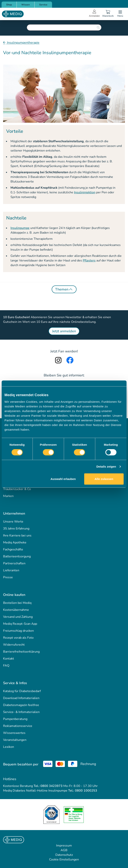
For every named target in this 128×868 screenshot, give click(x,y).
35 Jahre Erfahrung (16, 529)
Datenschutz (64, 855)
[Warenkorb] (108, 14)
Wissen (26, 5)
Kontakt (9, 659)
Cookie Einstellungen (64, 859)
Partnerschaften (14, 563)
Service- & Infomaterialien (21, 712)
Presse (8, 577)
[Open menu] (120, 14)
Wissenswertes (14, 733)
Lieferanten (11, 570)
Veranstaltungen (15, 740)
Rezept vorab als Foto (18, 638)
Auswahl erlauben (63, 479)
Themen (64, 289)
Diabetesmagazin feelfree (21, 705)
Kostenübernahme (16, 610)
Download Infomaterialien (21, 698)
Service (43, 5)
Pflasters (89, 260)
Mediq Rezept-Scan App (20, 624)
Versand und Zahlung (18, 617)
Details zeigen (106, 467)
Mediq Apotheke (15, 542)
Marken (8, 496)
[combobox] (64, 27)
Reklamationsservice (18, 726)
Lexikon (9, 747)
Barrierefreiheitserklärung (21, 652)
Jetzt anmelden (64, 331)
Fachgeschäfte (13, 549)
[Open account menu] (94, 14)
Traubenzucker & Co (17, 489)
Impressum (64, 846)
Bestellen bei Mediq (17, 603)
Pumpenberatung (15, 719)
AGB (64, 850)
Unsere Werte (13, 522)
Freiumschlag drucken (18, 631)
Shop (9, 5)
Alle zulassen (104, 479)
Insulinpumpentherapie (23, 43)
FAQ (6, 666)
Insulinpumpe (20, 228)
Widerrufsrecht (14, 645)
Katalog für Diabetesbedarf (22, 691)
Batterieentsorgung (17, 556)
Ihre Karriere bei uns (17, 536)
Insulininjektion (85, 192)
